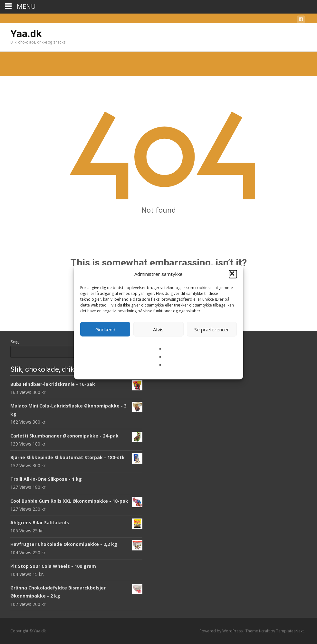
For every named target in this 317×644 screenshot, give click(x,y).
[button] (233, 274)
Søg (15, 342)
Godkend (105, 329)
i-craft (265, 631)
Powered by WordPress (221, 631)
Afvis (158, 329)
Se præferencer (212, 329)
